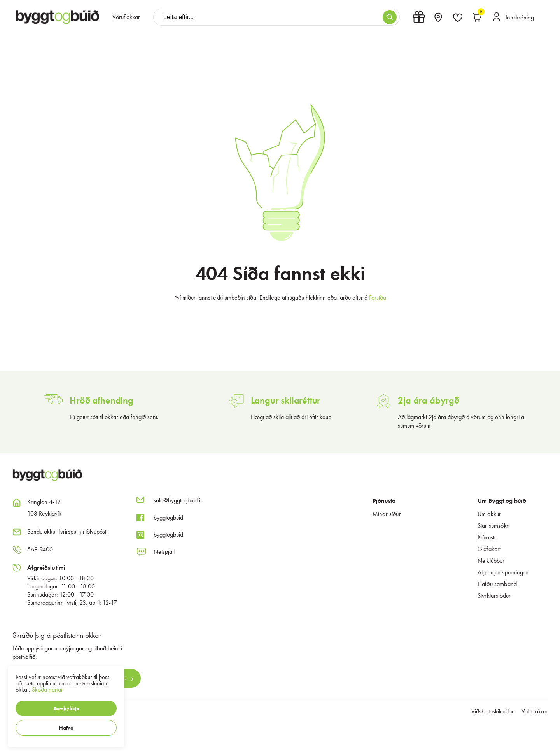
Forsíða (378, 298)
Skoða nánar (47, 689)
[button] (66, 708)
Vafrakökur (535, 711)
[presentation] (126, 17)
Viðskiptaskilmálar (493, 711)
